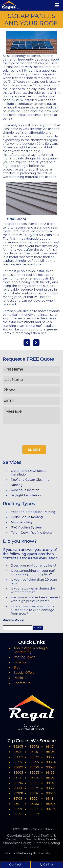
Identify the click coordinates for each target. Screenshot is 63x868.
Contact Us (22, 683)
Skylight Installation (26, 495)
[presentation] (28, 433)
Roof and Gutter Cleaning (30, 480)
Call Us (47, 864)
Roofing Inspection (25, 490)
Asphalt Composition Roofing (33, 512)
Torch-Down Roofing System (33, 533)
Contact (15, 864)
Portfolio (20, 678)
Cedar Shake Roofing (27, 517)
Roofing (17, 485)
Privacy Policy (13, 620)
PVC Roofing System (27, 527)
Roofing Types (24, 657)
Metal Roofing (22, 522)
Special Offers (24, 673)
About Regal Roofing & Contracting (31, 650)
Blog (17, 667)
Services (20, 662)
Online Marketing (19, 853)
